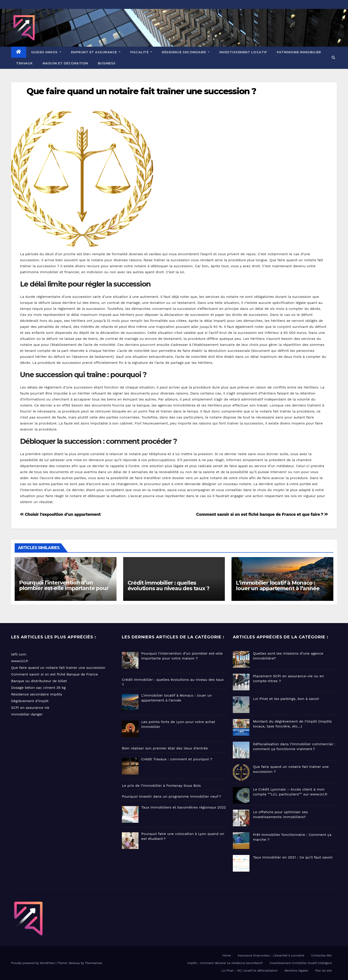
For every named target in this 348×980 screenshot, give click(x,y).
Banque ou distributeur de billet (39, 681)
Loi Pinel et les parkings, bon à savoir (286, 699)
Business (107, 63)
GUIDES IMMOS (46, 52)
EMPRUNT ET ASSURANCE (96, 52)
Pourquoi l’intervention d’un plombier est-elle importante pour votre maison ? (64, 588)
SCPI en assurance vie (30, 708)
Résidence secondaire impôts (37, 694)
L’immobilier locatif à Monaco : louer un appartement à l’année (278, 586)
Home (227, 955)
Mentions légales (296, 971)
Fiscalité (141, 52)
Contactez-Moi (321, 955)
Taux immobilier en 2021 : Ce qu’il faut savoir (293, 857)
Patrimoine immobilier (299, 52)
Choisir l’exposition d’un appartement (60, 514)
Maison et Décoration (65, 63)
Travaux (24, 63)
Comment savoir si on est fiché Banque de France (54, 674)
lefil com (19, 654)
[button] (333, 58)
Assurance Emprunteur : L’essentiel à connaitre (271, 955)
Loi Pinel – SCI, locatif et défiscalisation (250, 971)
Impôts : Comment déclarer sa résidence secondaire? (225, 963)
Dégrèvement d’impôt (30, 701)
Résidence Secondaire (186, 52)
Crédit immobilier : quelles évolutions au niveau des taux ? (168, 586)
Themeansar (94, 963)
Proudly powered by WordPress (33, 963)
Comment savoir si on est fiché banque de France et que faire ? (262, 514)
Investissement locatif (243, 52)
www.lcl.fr (20, 661)
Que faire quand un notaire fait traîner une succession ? (141, 91)
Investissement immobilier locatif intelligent (301, 963)
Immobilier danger (27, 714)
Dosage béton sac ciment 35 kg (38, 688)
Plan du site (323, 971)
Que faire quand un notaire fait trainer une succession (58, 668)
